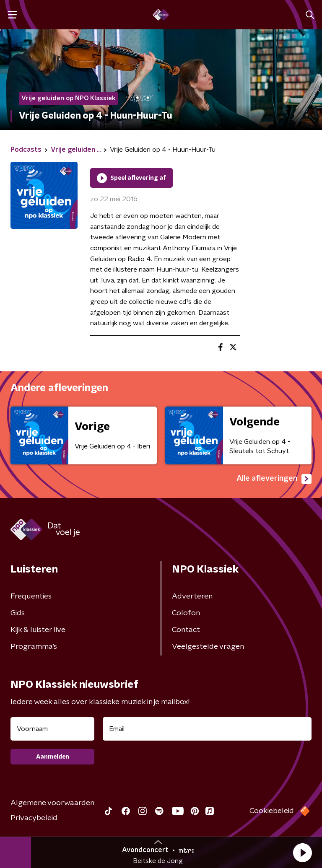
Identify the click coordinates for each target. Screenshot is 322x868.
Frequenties (31, 596)
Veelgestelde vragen (208, 647)
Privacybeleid (34, 818)
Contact (186, 630)
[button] (302, 852)
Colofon (186, 613)
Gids (18, 613)
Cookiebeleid (272, 811)
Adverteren (192, 596)
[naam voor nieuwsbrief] (52, 729)
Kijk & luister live (38, 630)
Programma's (34, 647)
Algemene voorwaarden (52, 803)
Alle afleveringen (274, 479)
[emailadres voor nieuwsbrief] (207, 729)
